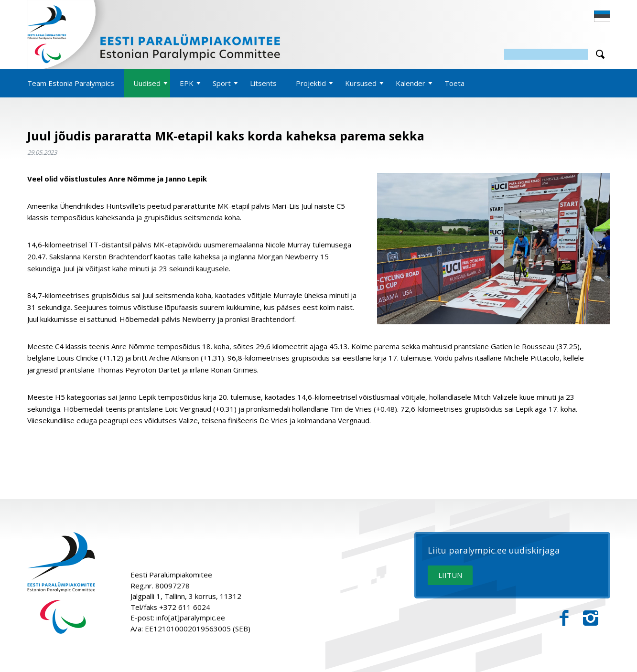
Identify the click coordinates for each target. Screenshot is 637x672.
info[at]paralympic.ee (191, 618)
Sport (222, 83)
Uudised (147, 83)
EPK (187, 83)
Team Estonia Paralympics (71, 83)
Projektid (311, 83)
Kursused (361, 83)
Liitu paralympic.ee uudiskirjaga (494, 551)
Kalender (410, 83)
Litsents (263, 83)
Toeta (454, 83)
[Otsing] (546, 54)
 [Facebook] (564, 618)
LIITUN (450, 575)
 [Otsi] (600, 54)
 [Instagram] (591, 618)
